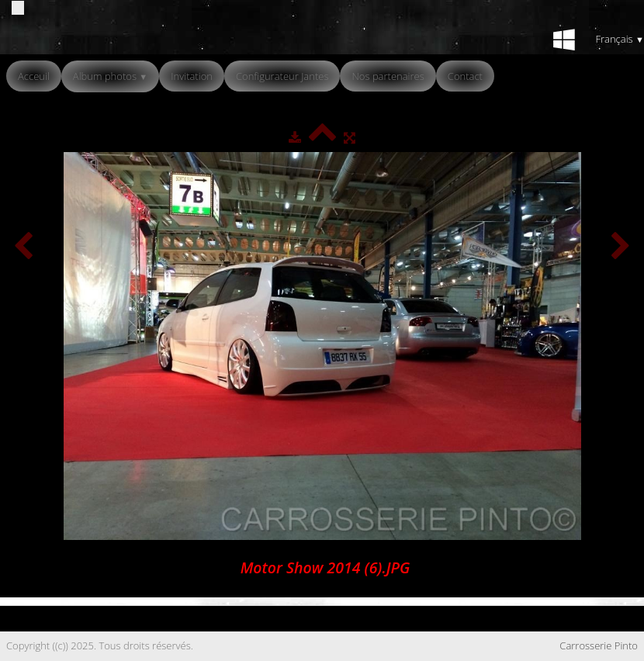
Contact (465, 76)
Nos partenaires (388, 76)
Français (620, 39)
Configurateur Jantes (282, 76)
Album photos (110, 76)
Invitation (192, 76)
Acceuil (34, 76)
